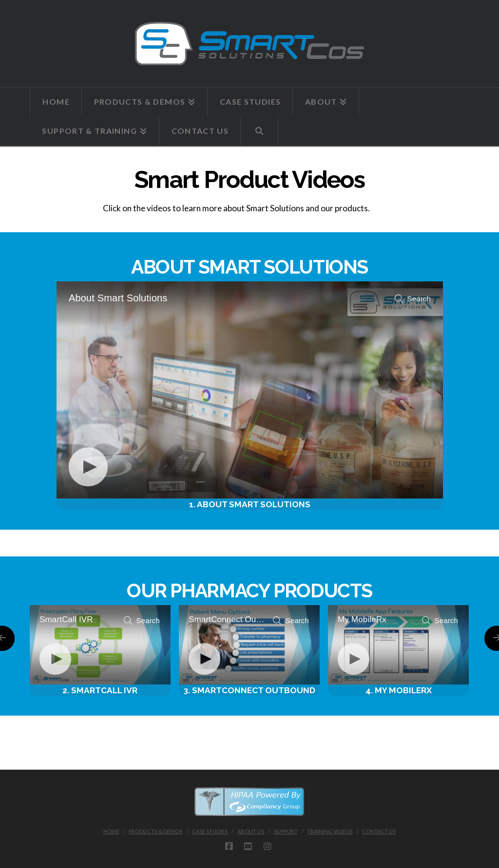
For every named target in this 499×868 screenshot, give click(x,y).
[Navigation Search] (259, 131)
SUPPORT (286, 831)
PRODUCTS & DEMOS (155, 831)
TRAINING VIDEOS (330, 831)
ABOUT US (251, 831)
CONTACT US (379, 831)
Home (111, 831)
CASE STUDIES (210, 831)
